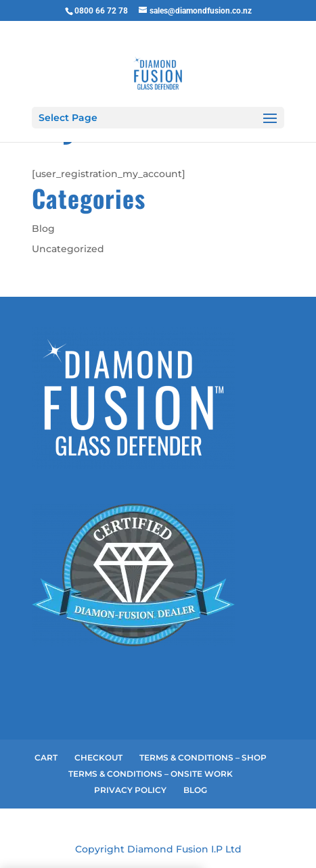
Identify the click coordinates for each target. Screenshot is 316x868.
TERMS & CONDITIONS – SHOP (203, 757)
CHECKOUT (98, 757)
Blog (43, 228)
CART (46, 757)
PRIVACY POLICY (130, 790)
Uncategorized (68, 249)
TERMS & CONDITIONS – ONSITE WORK (151, 774)
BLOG (195, 790)
